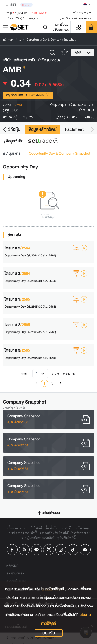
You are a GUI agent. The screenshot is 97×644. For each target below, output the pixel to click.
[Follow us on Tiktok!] (73, 550)
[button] (5, 129)
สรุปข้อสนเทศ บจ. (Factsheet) (28, 95)
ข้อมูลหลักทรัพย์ (43, 129)
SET (11, 5)
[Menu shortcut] (78, 27)
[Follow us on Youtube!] (24, 550)
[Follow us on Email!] (85, 550)
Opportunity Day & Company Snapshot (60, 153)
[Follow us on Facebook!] (12, 550)
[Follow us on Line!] (36, 550)
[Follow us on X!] (49, 550)
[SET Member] (91, 27)
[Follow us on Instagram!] (61, 550)
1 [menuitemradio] (44, 383)
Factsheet (74, 129)
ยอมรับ (49, 633)
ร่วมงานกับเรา (15, 573)
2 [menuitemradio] (53, 383)
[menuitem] (61, 383)
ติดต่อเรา (12, 565)
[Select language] (87, 5)
